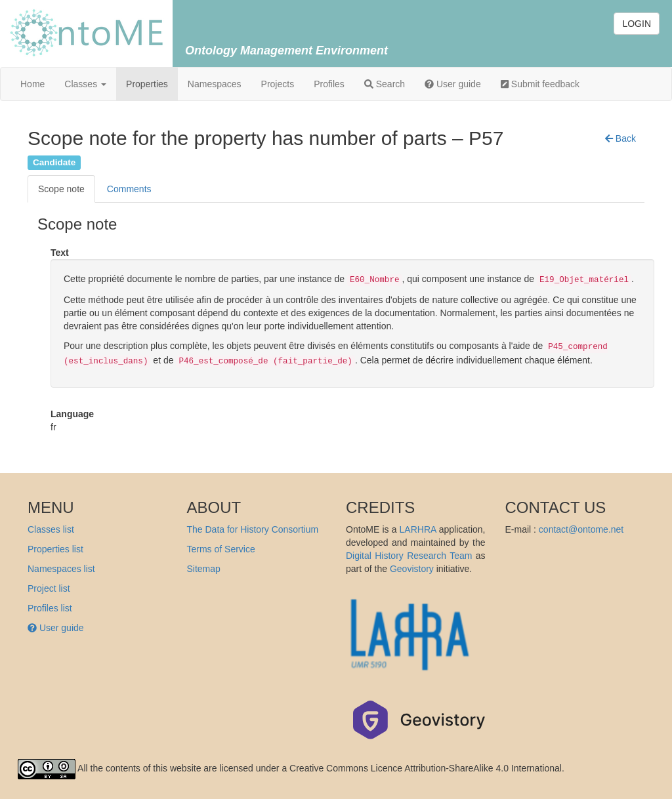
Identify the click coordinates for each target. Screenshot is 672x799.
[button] (620, 138)
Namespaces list (61, 569)
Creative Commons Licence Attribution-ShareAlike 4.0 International (426, 768)
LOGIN (637, 24)
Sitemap (204, 569)
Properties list (55, 549)
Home (32, 84)
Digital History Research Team (409, 556)
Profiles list (50, 608)
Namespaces (215, 84)
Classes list (51, 529)
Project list (49, 588)
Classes (85, 84)
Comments (129, 189)
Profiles (329, 84)
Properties (147, 84)
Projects (278, 84)
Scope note (61, 189)
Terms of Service (221, 549)
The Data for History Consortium (253, 529)
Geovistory (412, 569)
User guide (453, 84)
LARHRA (418, 529)
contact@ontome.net (581, 529)
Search (385, 84)
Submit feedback (540, 84)
